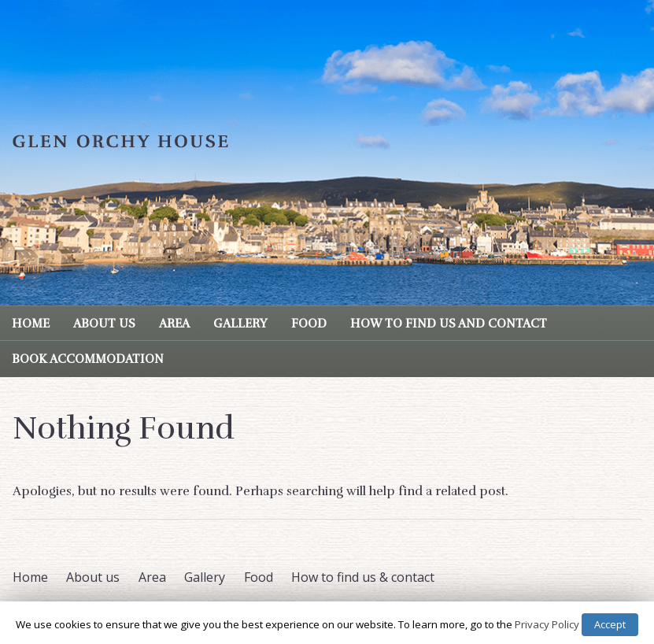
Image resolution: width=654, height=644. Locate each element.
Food (309, 324)
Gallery (240, 324)
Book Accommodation (88, 359)
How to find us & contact (363, 577)
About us (104, 324)
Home (31, 324)
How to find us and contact (449, 324)
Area (174, 324)
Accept (610, 624)
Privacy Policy (547, 624)
